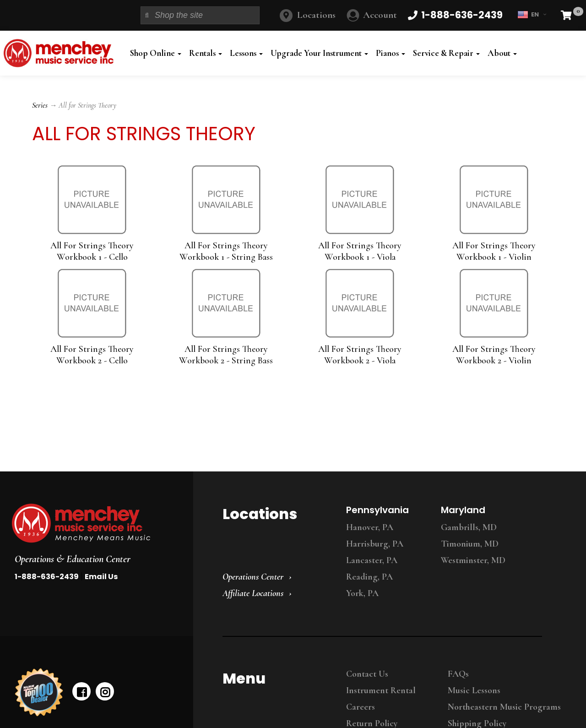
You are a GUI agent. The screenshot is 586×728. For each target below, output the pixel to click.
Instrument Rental (381, 690)
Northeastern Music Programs (504, 707)
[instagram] (105, 691)
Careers (361, 707)
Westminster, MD (473, 560)
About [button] (502, 53)
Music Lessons (474, 690)
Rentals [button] (206, 53)
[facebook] (81, 691)
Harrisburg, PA (375, 544)
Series (40, 105)
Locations (316, 15)
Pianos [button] (391, 53)
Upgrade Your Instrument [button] (319, 53)
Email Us (101, 577)
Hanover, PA (370, 527)
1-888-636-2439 (47, 577)
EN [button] (532, 15)
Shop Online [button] (156, 53)
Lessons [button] (246, 53)
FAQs (458, 674)
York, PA (362, 593)
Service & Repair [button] (446, 53)
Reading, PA (369, 577)
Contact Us (367, 674)
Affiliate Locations (253, 593)
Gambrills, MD (469, 527)
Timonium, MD (470, 544)
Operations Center (253, 577)
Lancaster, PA (372, 560)
